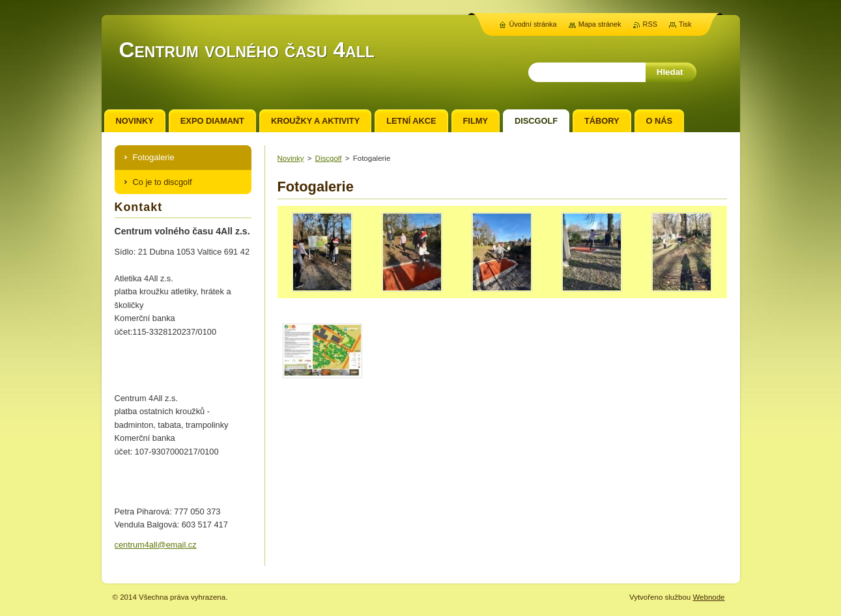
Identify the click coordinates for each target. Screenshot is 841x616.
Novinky (291, 158)
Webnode (708, 597)
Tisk (685, 24)
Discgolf (329, 158)
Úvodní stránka (533, 24)
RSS (650, 24)
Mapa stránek (600, 24)
